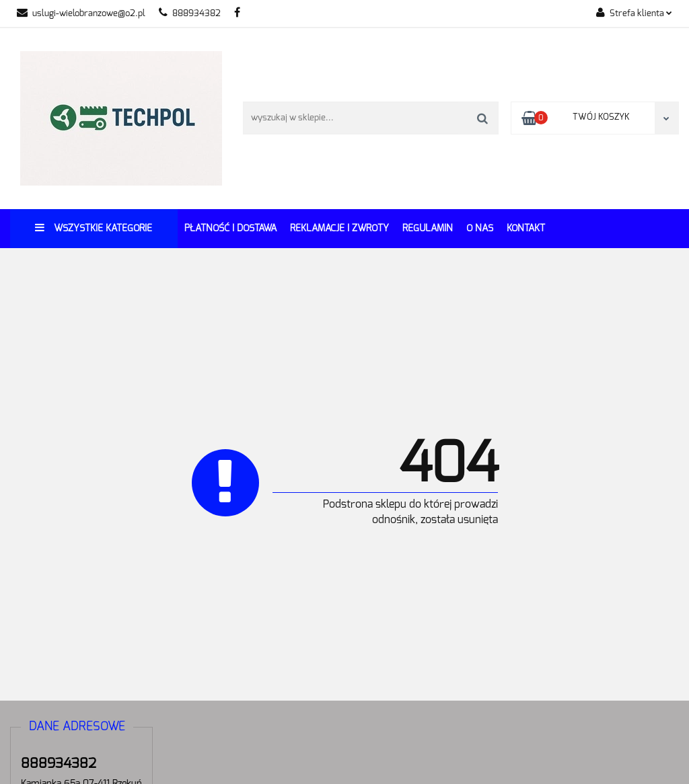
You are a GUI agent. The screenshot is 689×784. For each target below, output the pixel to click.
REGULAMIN (428, 229)
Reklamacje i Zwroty (339, 229)
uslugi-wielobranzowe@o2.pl (81, 14)
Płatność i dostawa (230, 229)
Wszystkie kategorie (94, 228)
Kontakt (526, 229)
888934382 (190, 14)
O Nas (480, 229)
